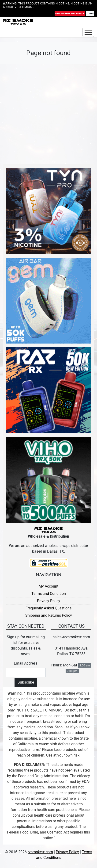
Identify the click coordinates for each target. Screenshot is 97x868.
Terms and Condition (49, 594)
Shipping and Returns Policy (49, 615)
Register (70, 14)
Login (90, 14)
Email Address (26, 663)
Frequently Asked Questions (48, 608)
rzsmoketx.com (40, 852)
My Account (48, 586)
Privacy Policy (49, 601)
